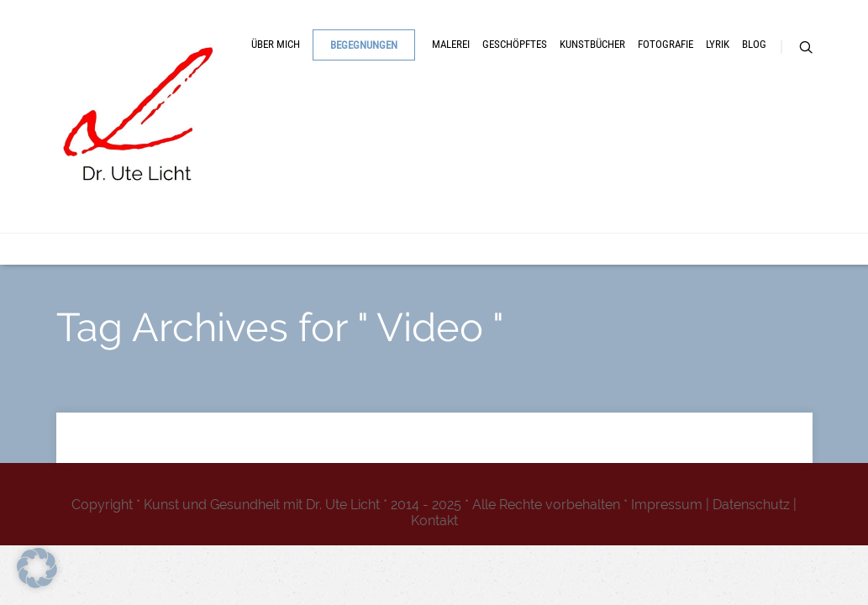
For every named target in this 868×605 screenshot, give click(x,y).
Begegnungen (379, 147)
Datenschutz (751, 505)
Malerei (480, 146)
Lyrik (343, 200)
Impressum (667, 505)
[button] (37, 568)
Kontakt (434, 521)
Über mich (255, 146)
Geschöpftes (578, 146)
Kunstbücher (692, 146)
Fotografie (259, 200)
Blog (406, 200)
